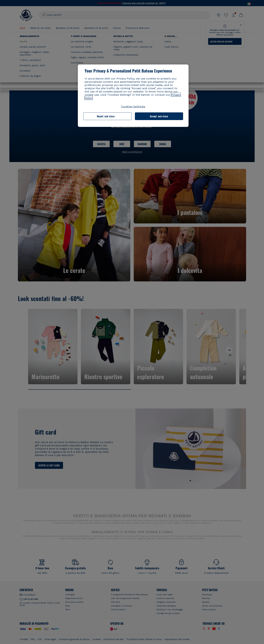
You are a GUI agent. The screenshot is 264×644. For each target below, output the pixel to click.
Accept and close (159, 116)
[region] (133, 96)
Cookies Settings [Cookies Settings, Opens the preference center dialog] (133, 107)
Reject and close (106, 116)
